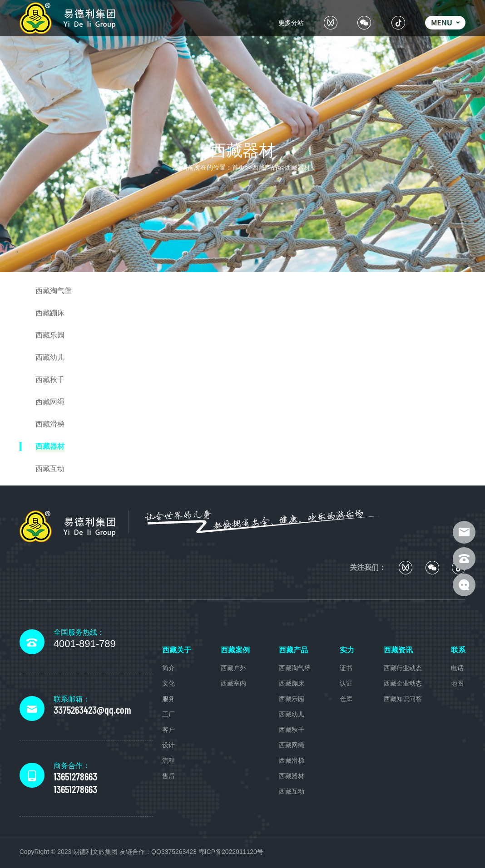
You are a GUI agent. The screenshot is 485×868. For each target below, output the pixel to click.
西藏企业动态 (403, 683)
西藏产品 (265, 167)
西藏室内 (233, 683)
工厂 (168, 714)
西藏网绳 (292, 745)
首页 (238, 167)
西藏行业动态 (403, 668)
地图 (457, 683)
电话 (457, 668)
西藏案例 (235, 650)
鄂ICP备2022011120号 (231, 852)
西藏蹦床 (292, 683)
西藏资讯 (398, 650)
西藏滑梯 (292, 760)
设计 (168, 745)
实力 (347, 650)
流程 (168, 760)
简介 (168, 668)
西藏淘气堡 (295, 668)
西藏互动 (292, 791)
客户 (168, 730)
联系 (458, 650)
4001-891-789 (85, 644)
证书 (346, 668)
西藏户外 (233, 668)
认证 (346, 683)
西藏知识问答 (403, 699)
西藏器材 (297, 167)
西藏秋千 (292, 730)
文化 (168, 683)
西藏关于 (177, 650)
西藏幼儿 (292, 714)
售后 (168, 776)
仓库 (346, 699)
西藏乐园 (292, 699)
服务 (168, 699)
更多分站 (291, 23)
